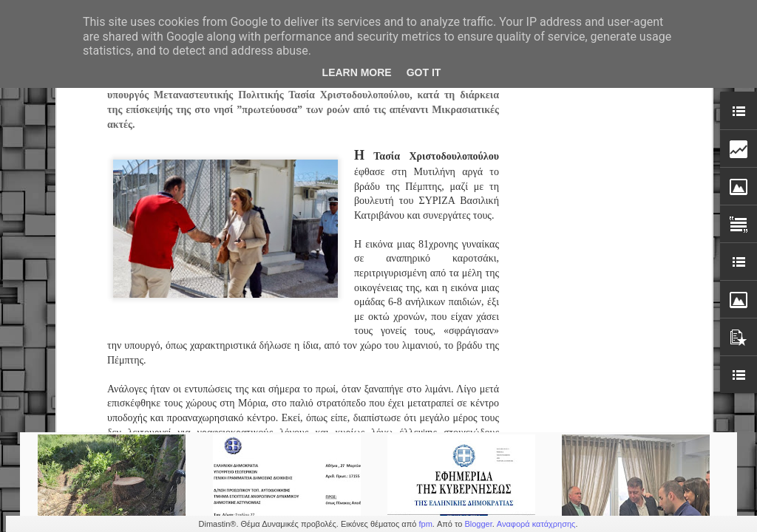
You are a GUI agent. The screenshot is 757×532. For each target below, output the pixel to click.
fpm (425, 524)
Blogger (478, 524)
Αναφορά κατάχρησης (536, 524)
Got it (424, 72)
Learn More (357, 72)
